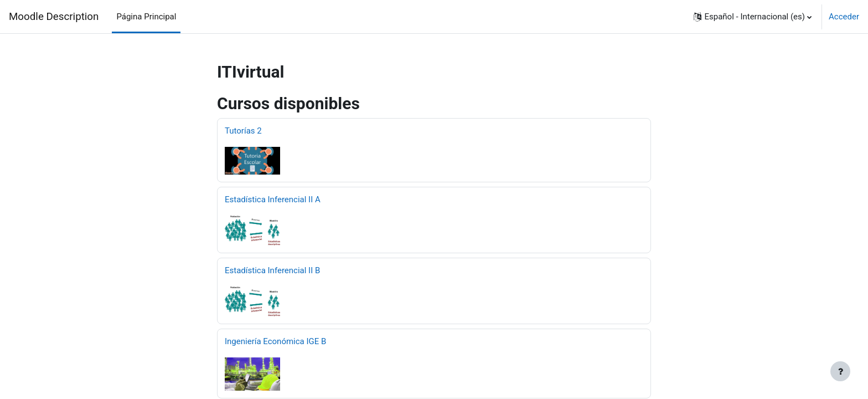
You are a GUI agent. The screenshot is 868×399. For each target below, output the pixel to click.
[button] (753, 17)
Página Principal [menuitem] (146, 17)
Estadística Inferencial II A (273, 199)
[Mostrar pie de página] (840, 371)
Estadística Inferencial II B (272, 270)
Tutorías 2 (243, 131)
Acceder (844, 17)
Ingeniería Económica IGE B (275, 341)
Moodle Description (54, 17)
